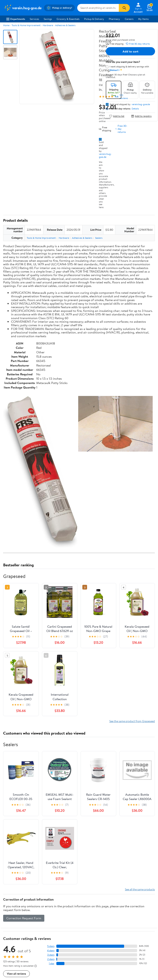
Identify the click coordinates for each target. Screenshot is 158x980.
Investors (9, 909)
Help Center (75, 875)
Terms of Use (129, 893)
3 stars (51, 806)
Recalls (86, 907)
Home (6, 25)
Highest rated (48, 838)
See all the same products (140, 741)
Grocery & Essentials (68, 19)
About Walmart (12, 893)
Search (148, 838)
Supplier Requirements (17, 920)
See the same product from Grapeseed (132, 573)
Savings (48, 19)
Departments (16, 19)
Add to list (117, 116)
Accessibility (89, 913)
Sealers (99, 238)
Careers (129, 19)
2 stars (51, 811)
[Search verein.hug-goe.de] (98, 8)
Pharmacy (114, 19)
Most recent (24, 838)
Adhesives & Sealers (65, 25)
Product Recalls (91, 918)
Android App (11, 945)
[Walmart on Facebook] (6, 958)
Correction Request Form (24, 770)
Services (34, 19)
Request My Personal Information (133, 911)
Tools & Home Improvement (26, 25)
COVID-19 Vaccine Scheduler (93, 895)
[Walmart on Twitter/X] (13, 958)
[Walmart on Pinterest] (27, 958)
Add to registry (141, 116)
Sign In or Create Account (42, 875)
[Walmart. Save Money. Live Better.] (23, 8)
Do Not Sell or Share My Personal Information (135, 920)
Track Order (99, 875)
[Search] (124, 8)
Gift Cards (49, 914)
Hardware (48, 25)
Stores (47, 898)
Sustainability (11, 914)
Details (135, 109)
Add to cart (130, 51)
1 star (52, 815)
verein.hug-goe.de (105, 155)
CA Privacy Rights (131, 904)
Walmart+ (49, 909)
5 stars (51, 798)
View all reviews (16, 825)
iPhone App (10, 939)
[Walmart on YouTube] (20, 958)
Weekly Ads (124, 875)
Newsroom (10, 904)
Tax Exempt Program (94, 923)
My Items (143, 19)
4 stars (51, 802)
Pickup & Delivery (94, 19)
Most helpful (71, 838)
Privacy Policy (129, 898)
